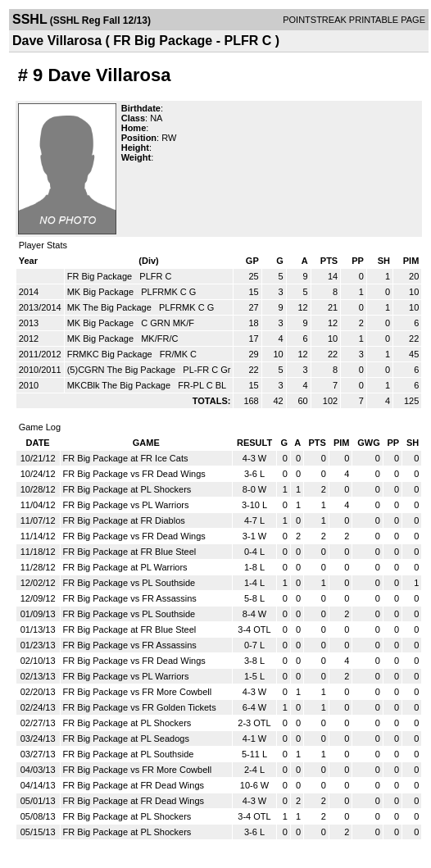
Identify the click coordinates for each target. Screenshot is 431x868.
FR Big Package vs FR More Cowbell (138, 692)
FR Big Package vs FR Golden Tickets (140, 707)
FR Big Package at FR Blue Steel (130, 552)
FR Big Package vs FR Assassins (130, 598)
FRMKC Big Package (111, 354)
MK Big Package (102, 292)
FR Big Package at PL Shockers (127, 489)
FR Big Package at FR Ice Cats (126, 458)
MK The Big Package (111, 307)
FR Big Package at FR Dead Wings (134, 785)
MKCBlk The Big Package (120, 385)
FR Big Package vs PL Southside (129, 583)
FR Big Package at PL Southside (129, 754)
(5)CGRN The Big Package (123, 370)
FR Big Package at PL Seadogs (126, 738)
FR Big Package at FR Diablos (124, 520)
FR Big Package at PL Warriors (125, 567)
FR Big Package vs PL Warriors (126, 505)
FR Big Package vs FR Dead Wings (134, 474)
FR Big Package (101, 276)
